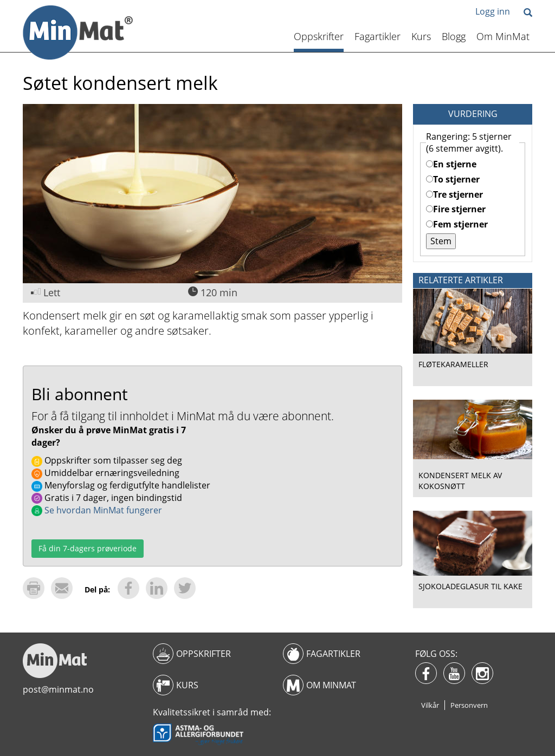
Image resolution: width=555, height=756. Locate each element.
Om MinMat (503, 36)
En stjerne (451, 164)
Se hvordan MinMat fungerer (97, 510)
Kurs (421, 36)
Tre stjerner (454, 194)
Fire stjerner (456, 209)
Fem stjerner (457, 224)
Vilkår (430, 705)
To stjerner (453, 179)
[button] (528, 13)
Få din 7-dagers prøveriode (88, 548)
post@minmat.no (58, 689)
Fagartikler (377, 36)
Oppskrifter (319, 36)
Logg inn (493, 11)
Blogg (454, 36)
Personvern (469, 705)
